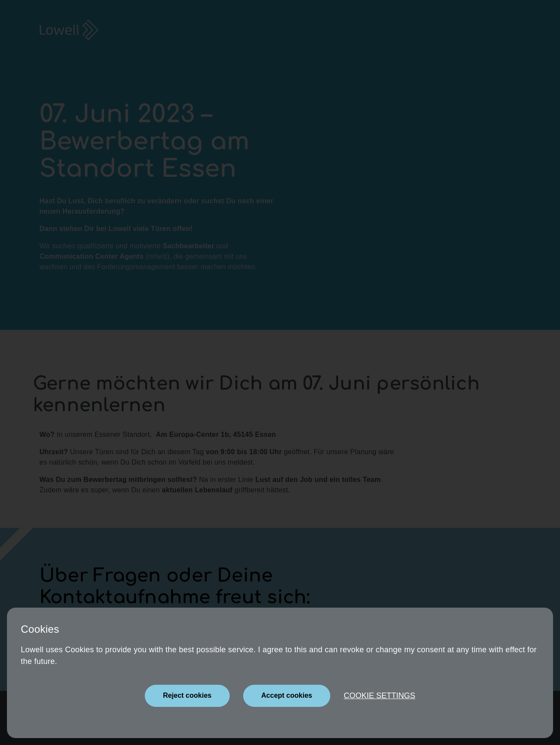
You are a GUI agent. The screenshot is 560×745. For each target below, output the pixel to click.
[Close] (187, 696)
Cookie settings (379, 696)
